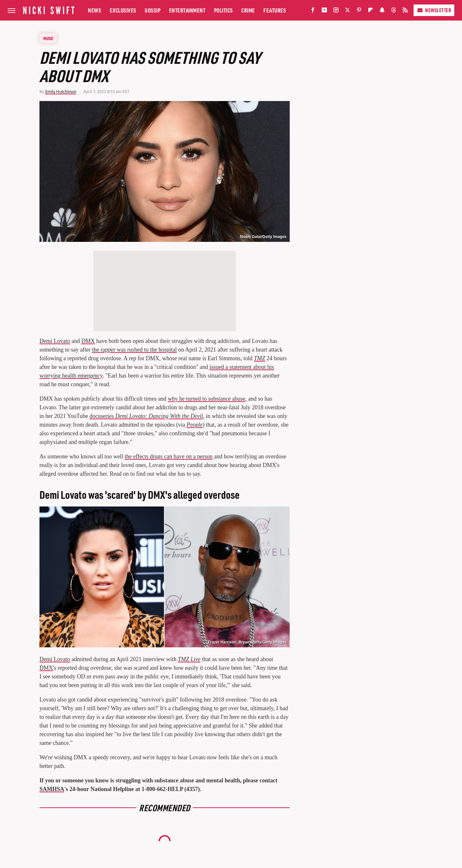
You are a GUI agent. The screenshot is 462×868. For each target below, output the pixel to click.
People (194, 425)
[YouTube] (324, 11)
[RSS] (405, 11)
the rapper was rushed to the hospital (134, 350)
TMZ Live (189, 659)
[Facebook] (313, 11)
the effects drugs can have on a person (168, 456)
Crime (248, 10)
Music (48, 38)
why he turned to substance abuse (206, 399)
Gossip (153, 10)
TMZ (259, 358)
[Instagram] (336, 11)
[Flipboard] (371, 11)
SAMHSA (52, 789)
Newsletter (434, 10)
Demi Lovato (55, 341)
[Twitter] (347, 11)
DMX (88, 341)
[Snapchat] (382, 11)
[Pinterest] (359, 11)
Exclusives (123, 10)
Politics (223, 10)
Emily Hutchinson (61, 92)
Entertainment (187, 10)
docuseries (146, 416)
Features (275, 10)
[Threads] (394, 11)
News (94, 10)
